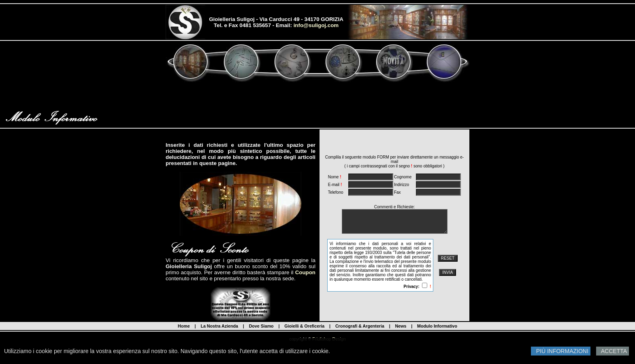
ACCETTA (613, 351)
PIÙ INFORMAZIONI (561, 351)
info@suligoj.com (316, 25)
